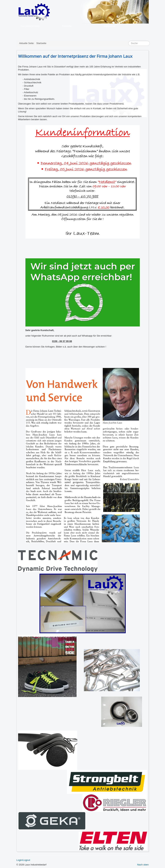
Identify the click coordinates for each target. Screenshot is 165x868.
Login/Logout (23, 860)
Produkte (67, 26)
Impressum (110, 26)
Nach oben (143, 865)
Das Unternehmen (30, 26)
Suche (128, 41)
